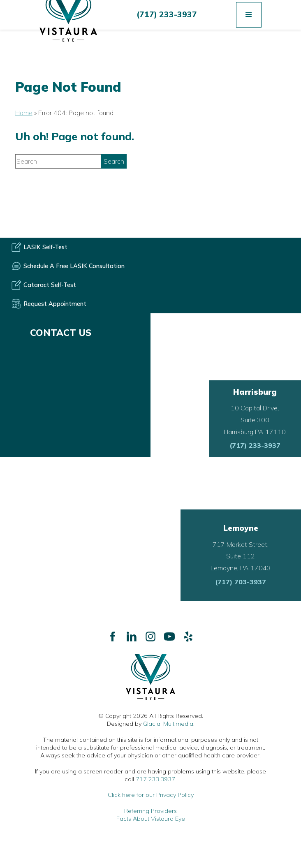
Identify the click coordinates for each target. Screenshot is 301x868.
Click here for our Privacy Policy (151, 795)
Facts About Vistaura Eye (151, 819)
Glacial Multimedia (168, 724)
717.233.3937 (155, 779)
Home (24, 113)
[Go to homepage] (150, 677)
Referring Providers (150, 811)
